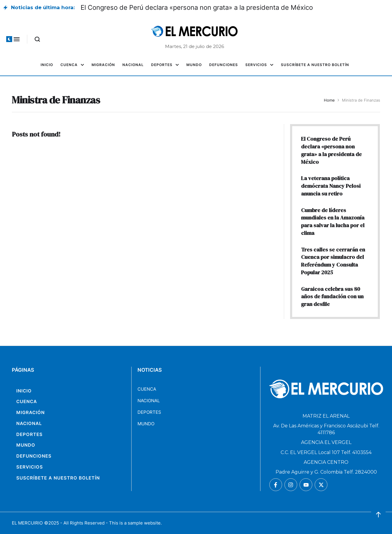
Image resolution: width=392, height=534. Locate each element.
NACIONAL (149, 401)
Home (329, 100)
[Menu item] (47, 65)
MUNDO (146, 424)
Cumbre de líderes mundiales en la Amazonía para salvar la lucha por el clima (333, 222)
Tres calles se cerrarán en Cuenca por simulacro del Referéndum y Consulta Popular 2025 (333, 261)
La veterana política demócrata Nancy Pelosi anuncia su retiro (331, 186)
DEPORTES (149, 412)
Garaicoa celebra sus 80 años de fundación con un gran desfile (332, 296)
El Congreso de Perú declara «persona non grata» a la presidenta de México (197, 7)
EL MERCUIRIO (27, 523)
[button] (9, 39)
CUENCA (147, 389)
